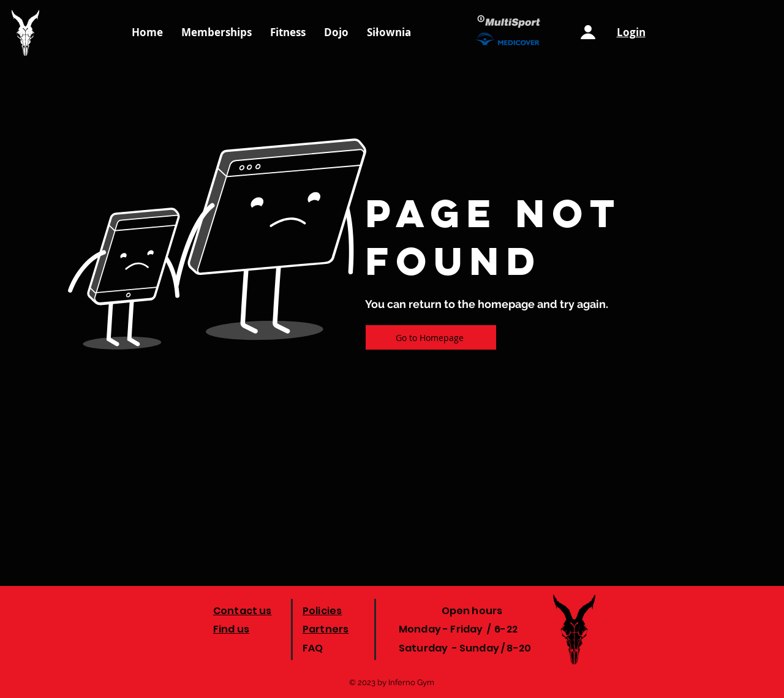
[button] (389, 32)
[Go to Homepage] (431, 337)
